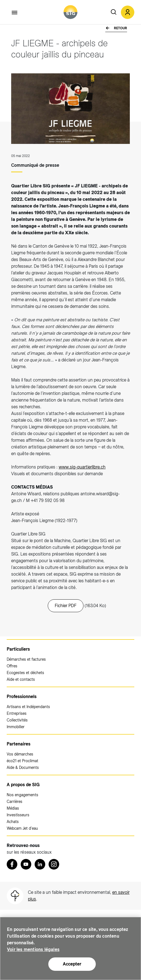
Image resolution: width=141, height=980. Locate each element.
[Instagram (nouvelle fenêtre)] (54, 864)
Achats (13, 822)
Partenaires (19, 744)
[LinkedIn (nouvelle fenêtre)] (40, 864)
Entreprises (17, 713)
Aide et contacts (21, 679)
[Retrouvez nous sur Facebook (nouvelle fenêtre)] (12, 864)
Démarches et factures (26, 659)
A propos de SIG (23, 785)
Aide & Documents (23, 767)
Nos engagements (22, 795)
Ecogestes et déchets (25, 673)
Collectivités (17, 720)
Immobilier (16, 727)
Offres (12, 666)
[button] (128, 12)
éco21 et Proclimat (22, 761)
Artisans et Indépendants (28, 707)
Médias (13, 808)
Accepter (72, 964)
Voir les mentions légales (33, 949)
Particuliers (18, 649)
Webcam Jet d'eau (22, 828)
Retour (120, 28)
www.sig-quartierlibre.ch (82, 467)
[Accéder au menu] (15, 13)
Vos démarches (20, 754)
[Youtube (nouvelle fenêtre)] (26, 864)
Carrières (15, 802)
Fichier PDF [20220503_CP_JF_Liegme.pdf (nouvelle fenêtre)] (66, 606)
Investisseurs (18, 815)
